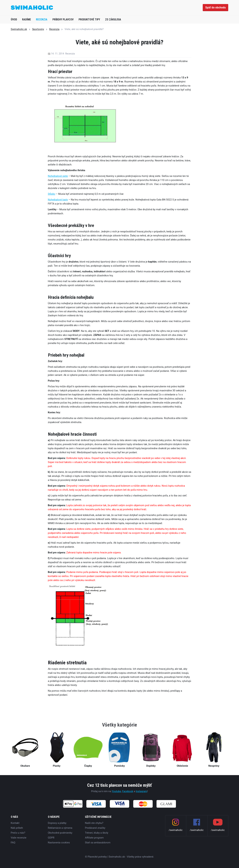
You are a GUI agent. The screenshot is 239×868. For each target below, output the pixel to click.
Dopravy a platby (57, 823)
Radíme (26, 19)
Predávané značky (95, 828)
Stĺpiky (52, 194)
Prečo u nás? (18, 833)
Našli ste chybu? (94, 823)
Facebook (128, 791)
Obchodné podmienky (60, 833)
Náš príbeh (17, 828)
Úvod (14, 19)
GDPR (51, 838)
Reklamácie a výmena (60, 828)
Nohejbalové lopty (58, 200)
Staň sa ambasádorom (98, 843)
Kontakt (15, 823)
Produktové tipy (89, 19)
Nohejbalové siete (58, 176)
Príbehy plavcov (63, 19)
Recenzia (42, 19)
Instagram (142, 791)
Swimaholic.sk (19, 29)
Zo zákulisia (113, 19)
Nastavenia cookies (59, 843)
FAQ (13, 843)
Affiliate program (94, 838)
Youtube (116, 791)
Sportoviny (38, 29)
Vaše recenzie (19, 838)
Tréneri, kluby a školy (97, 833)
